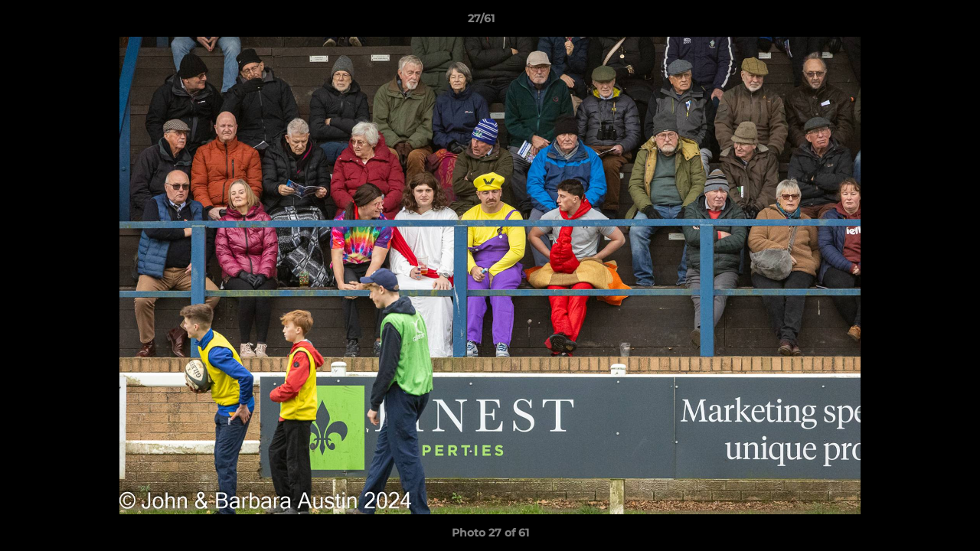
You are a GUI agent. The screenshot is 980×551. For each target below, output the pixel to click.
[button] (916, 22)
